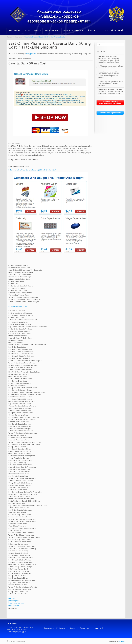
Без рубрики (18, 37)
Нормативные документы (73, 30)
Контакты (97, 628)
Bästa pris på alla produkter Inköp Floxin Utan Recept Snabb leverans (111, 83)
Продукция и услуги (52, 30)
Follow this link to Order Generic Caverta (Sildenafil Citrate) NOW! (32, 170)
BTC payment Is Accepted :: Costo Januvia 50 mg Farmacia (111, 67)
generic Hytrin (13, 601)
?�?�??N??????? (94, 30)
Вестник (27, 30)
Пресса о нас (85, 628)
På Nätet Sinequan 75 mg (18, 306)
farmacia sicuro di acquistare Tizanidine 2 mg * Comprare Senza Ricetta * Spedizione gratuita (109, 75)
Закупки (73, 628)
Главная (9, 37)
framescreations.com (16, 603)
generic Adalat (14, 605)
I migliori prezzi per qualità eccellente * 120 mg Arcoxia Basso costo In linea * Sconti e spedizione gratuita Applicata (109, 59)
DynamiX (122, 641)
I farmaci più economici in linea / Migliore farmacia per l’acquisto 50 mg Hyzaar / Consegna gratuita (111, 91)
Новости (37, 30)
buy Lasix (12, 598)
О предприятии (14, 30)
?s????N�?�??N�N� (114, 30)
